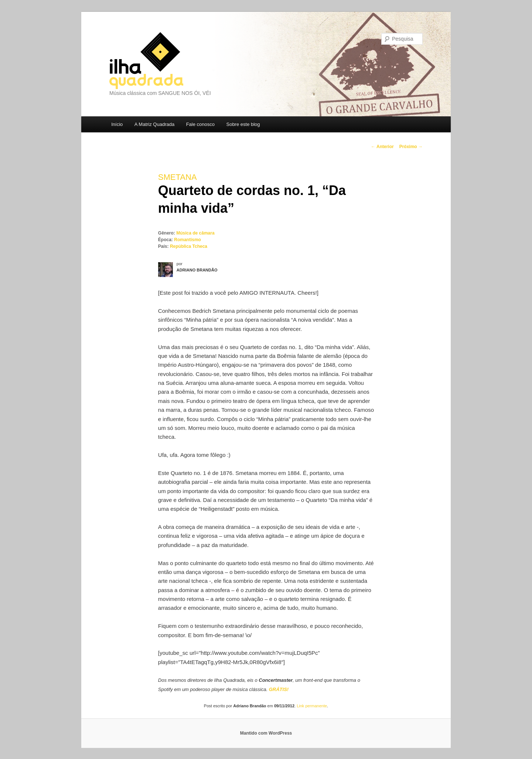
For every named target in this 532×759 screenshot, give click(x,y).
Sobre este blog (243, 124)
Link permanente (312, 706)
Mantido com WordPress (266, 733)
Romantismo (187, 240)
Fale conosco (200, 124)
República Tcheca (189, 246)
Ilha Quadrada (146, 61)
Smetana (178, 177)
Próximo (411, 147)
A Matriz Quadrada (154, 124)
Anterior (382, 147)
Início (117, 124)
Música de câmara (195, 233)
